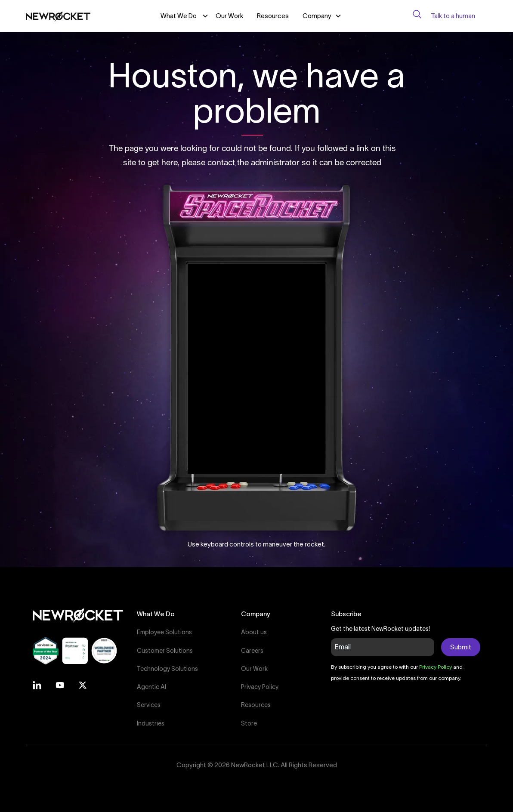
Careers (252, 651)
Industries (151, 723)
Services (149, 705)
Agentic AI (151, 687)
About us (254, 632)
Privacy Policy (260, 687)
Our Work (229, 16)
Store (249, 723)
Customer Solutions (165, 651)
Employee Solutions (164, 632)
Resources (273, 16)
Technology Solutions (167, 669)
